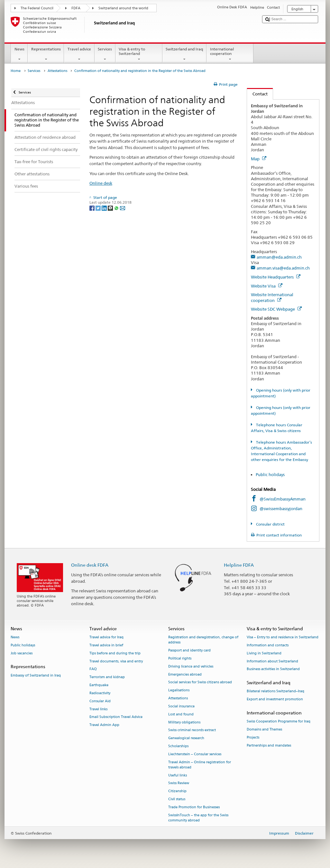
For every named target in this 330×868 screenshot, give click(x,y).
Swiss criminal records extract (192, 730)
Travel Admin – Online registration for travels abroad (200, 765)
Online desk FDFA (90, 565)
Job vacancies (22, 653)
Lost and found (181, 714)
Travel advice (79, 54)
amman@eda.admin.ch (279, 257)
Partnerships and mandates (269, 745)
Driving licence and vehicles (191, 666)
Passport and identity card (189, 651)
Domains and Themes (264, 730)
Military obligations (184, 722)
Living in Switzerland (264, 653)
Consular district (270, 524)
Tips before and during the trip (115, 653)
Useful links (178, 775)
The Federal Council (37, 8)
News (19, 54)
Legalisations (179, 691)
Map (259, 159)
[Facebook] (92, 208)
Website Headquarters (276, 277)
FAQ (93, 669)
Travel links (98, 709)
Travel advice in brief (106, 645)
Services (105, 54)
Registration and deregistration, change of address (203, 640)
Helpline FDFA (239, 565)
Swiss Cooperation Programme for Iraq (279, 722)
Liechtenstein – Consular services (195, 754)
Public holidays (271, 474)
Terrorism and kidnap (107, 677)
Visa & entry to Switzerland (139, 54)
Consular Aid (100, 701)
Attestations (57, 71)
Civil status (177, 799)
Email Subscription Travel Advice (116, 717)
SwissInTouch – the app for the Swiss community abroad (198, 818)
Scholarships (178, 746)
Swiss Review (179, 783)
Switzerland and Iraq (184, 54)
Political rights (180, 658)
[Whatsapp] (117, 208)
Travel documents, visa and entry (116, 661)
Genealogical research (186, 738)
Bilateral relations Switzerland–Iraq (275, 691)
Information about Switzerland (272, 661)
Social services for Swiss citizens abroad (200, 682)
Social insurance (181, 706)
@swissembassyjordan (281, 509)
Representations (46, 54)
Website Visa (267, 286)
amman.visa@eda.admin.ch (283, 268)
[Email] (123, 208)
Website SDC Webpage (276, 309)
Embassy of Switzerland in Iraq (36, 675)
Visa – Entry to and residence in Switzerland (283, 638)
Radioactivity (100, 693)
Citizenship (177, 791)
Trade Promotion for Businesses (194, 807)
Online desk (101, 183)
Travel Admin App (104, 725)
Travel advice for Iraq (106, 638)
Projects (253, 737)
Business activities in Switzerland (273, 669)
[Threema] (111, 208)
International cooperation (230, 54)
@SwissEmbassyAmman (283, 499)
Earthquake (99, 685)
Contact (257, 94)
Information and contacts (268, 645)
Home (16, 71)
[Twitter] (99, 208)
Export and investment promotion (275, 700)
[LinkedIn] (105, 208)
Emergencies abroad (185, 674)
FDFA (76, 8)
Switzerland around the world (123, 8)
